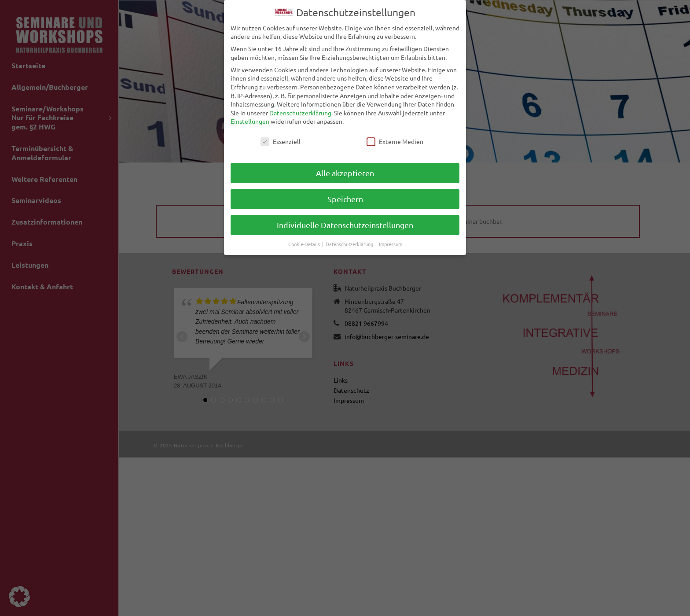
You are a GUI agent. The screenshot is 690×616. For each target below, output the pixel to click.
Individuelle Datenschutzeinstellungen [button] (345, 223)
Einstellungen (250, 119)
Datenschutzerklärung (300, 111)
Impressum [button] (391, 242)
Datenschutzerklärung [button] (350, 242)
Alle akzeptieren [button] (345, 171)
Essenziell (281, 140)
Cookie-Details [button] (305, 242)
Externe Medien (395, 140)
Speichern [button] (345, 197)
